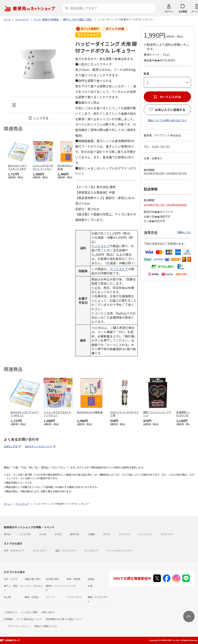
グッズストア (91, 550)
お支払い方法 (11, 446)
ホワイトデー (168, 534)
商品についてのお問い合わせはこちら (167, 120)
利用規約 (8, 619)
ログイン (169, 11)
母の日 (7, 534)
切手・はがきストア (14, 550)
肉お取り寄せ (53, 579)
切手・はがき (11, 579)
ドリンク (71, 586)
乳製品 (91, 579)
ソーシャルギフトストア (119, 550)
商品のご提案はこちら (46, 626)
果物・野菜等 (73, 579)
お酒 (90, 586)
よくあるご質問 (29, 612)
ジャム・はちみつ (34, 586)
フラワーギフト (75, 597)
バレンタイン (145, 534)
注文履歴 (183, 11)
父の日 (43, 534)
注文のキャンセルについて (38, 446)
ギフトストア (40, 550)
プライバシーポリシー (19, 626)
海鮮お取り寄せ (33, 579)
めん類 (7, 597)
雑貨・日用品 (32, 597)
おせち (107, 534)
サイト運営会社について (29, 619)
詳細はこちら (184, 232)
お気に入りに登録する (170, 110)
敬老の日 (75, 534)
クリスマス (124, 534)
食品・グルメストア (65, 550)
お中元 (58, 534)
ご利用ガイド (11, 612)
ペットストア (101, 246)
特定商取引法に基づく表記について (64, 619)
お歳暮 (91, 534)
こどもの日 (25, 534)
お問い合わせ (48, 612)
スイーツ (50, 597)
